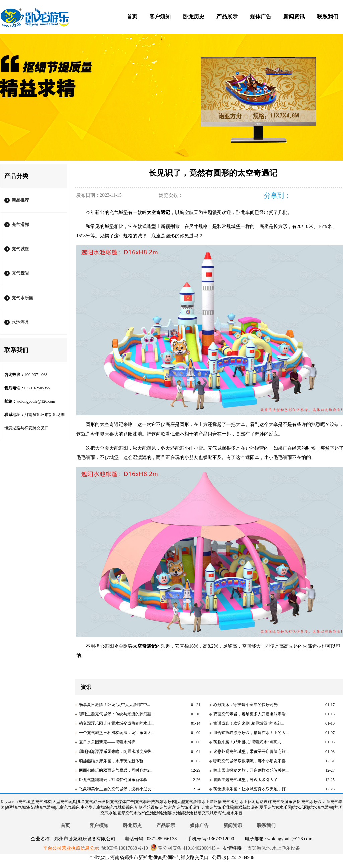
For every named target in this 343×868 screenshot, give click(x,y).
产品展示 (227, 17)
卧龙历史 (194, 17)
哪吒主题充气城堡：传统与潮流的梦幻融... (117, 714)
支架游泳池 (259, 848)
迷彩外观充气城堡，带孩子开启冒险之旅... (251, 752)
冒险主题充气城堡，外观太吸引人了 (246, 780)
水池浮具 (20, 322)
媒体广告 (261, 17)
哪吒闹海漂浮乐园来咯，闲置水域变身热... (117, 752)
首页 (132, 17)
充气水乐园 (23, 298)
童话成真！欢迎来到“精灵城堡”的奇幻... (249, 723)
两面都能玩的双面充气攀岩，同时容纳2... (116, 770)
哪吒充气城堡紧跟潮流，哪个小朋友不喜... (251, 761)
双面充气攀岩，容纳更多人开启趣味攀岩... (251, 714)
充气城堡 (20, 249)
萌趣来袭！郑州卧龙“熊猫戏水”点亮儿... (249, 742)
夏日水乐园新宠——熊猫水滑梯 (107, 742)
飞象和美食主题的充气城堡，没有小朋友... (117, 789)
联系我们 (328, 17)
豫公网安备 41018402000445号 (185, 848)
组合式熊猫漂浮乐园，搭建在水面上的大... (251, 733)
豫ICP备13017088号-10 (125, 848)
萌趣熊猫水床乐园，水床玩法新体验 (111, 761)
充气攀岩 (20, 273)
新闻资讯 (294, 17)
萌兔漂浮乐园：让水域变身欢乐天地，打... (251, 789)
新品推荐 (20, 200)
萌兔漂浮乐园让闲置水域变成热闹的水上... (117, 723)
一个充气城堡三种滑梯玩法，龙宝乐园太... (117, 733)
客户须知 (160, 17)
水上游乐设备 (285, 848)
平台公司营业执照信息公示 (71, 848)
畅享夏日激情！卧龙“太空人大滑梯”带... (115, 705)
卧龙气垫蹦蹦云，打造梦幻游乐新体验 (113, 780)
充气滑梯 (20, 224)
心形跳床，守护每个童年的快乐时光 (246, 705)
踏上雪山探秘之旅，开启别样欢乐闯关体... (251, 770)
